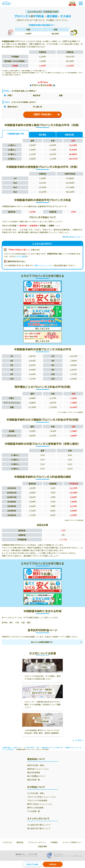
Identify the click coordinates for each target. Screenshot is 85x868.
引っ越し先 (36, 107)
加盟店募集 (42, 846)
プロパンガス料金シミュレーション (42, 797)
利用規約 (54, 842)
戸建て (8, 95)
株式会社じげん (21, 854)
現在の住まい (11, 107)
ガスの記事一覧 (34, 811)
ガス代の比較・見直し (36, 793)
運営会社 (20, 842)
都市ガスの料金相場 (35, 808)
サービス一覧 (33, 854)
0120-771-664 (32, 864)
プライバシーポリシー (37, 842)
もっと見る (77, 740)
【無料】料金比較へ (46, 114)
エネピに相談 (20, 256)
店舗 (59, 95)
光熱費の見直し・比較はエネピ (12, 747)
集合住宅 (35, 95)
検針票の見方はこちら (72, 237)
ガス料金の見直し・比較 (31, 747)
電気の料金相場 (34, 772)
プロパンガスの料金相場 (37, 800)
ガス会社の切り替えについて (39, 825)
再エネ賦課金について (36, 776)
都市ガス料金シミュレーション (40, 804)
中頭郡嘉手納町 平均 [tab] (16, 134)
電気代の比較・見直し (36, 765)
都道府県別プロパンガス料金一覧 (52, 747)
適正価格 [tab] (42, 135)
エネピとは (7, 842)
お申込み (53, 864)
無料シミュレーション (44, 265)
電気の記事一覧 (34, 780)
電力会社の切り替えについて (39, 828)
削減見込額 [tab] (69, 135)
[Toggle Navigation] (81, 3)
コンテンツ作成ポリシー (72, 842)
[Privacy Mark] (50, 855)
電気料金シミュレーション (38, 769)
